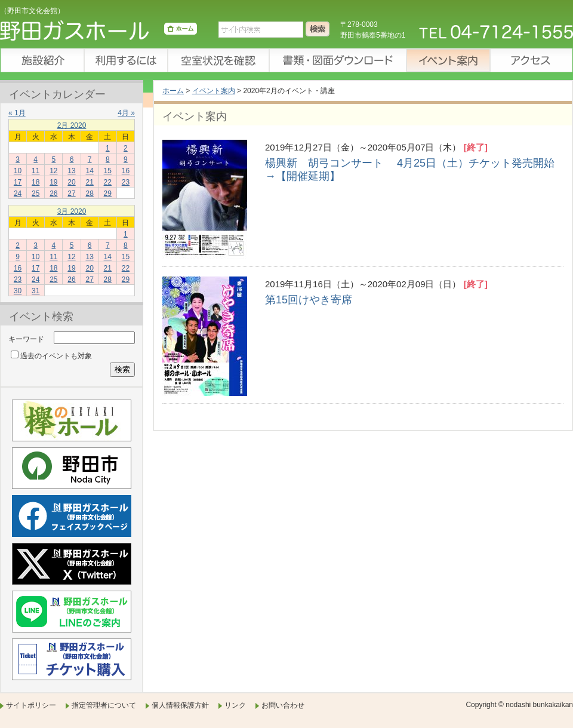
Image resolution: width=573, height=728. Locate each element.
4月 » (126, 113)
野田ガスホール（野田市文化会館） (98, 33)
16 (126, 171)
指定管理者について (104, 705)
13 (71, 171)
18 (36, 182)
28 (89, 193)
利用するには (125, 60)
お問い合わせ (283, 705)
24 (18, 193)
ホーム (173, 91)
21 (89, 182)
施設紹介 (42, 60)
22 (108, 182)
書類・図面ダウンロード (337, 60)
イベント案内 (448, 60)
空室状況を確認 (218, 60)
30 (18, 291)
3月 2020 (72, 211)
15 (108, 171)
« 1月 (17, 113)
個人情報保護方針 (180, 705)
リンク (235, 705)
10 (18, 171)
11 (36, 171)
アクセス (531, 60)
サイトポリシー (31, 705)
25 (36, 193)
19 (53, 182)
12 (53, 171)
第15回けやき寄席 (314, 300)
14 (89, 171)
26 (53, 193)
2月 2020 (72, 125)
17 (18, 182)
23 (126, 182)
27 (71, 193)
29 (108, 193)
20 (71, 182)
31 (36, 291)
